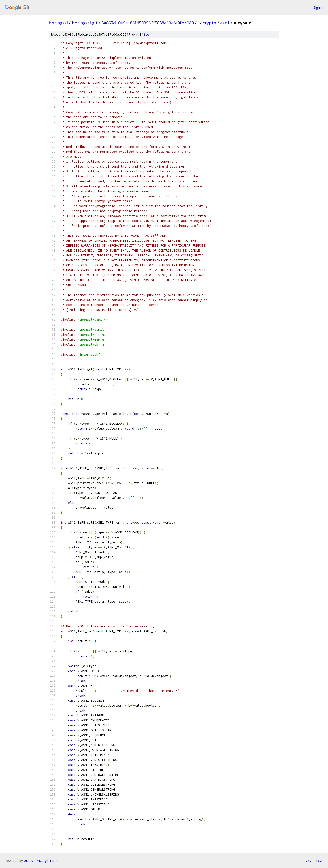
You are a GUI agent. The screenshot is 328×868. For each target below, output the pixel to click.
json (320, 860)
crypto (209, 23)
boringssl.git (85, 23)
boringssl (58, 23)
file (145, 34)
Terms (54, 861)
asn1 (225, 23)
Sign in (318, 7)
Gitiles (28, 861)
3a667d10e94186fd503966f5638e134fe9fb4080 (148, 23)
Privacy (41, 861)
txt (308, 860)
